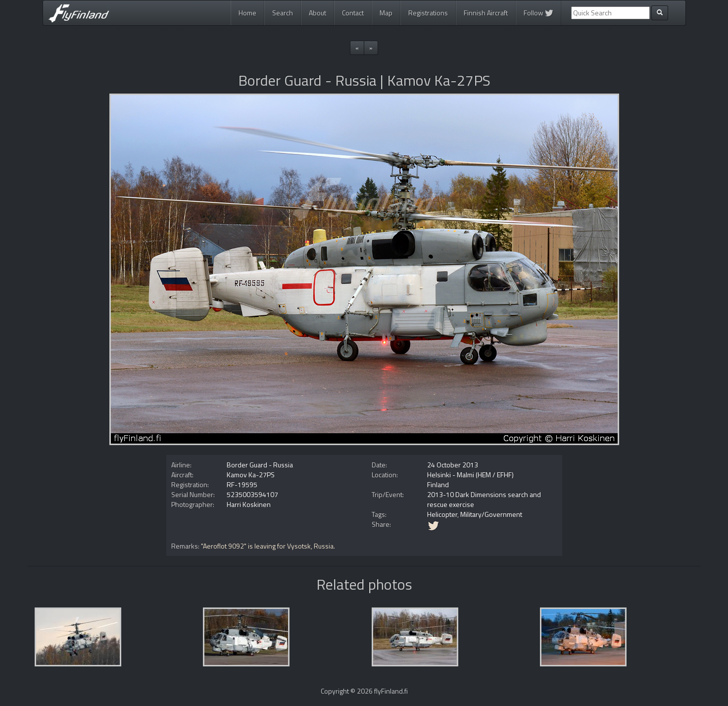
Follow (538, 13)
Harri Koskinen (249, 504)
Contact (353, 13)
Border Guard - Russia (260, 465)
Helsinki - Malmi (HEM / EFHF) (470, 475)
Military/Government (491, 514)
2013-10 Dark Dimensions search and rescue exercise (484, 499)
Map (386, 13)
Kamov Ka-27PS (251, 475)
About (317, 13)
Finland (438, 484)
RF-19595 (242, 484)
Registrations (428, 13)
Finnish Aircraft (486, 13)
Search (283, 13)
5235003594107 (252, 494)
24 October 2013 (453, 465)
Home (247, 13)
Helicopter (442, 514)
